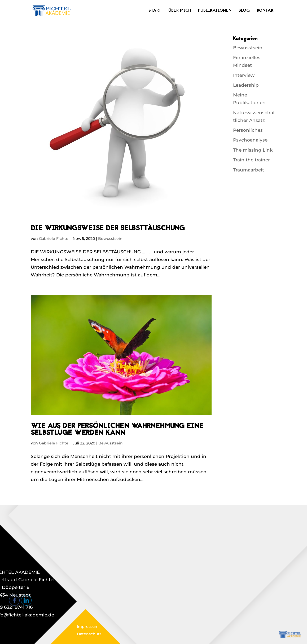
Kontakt (267, 11)
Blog (244, 11)
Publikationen (215, 11)
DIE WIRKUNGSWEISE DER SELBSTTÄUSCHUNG (108, 229)
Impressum (88, 627)
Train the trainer (251, 160)
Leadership (246, 85)
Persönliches (248, 130)
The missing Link (253, 150)
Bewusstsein (110, 239)
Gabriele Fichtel (54, 239)
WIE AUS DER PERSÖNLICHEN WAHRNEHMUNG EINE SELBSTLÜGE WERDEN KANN (117, 430)
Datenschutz (89, 634)
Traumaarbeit (249, 170)
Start (155, 11)
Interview (244, 75)
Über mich (180, 11)
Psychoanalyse (250, 140)
